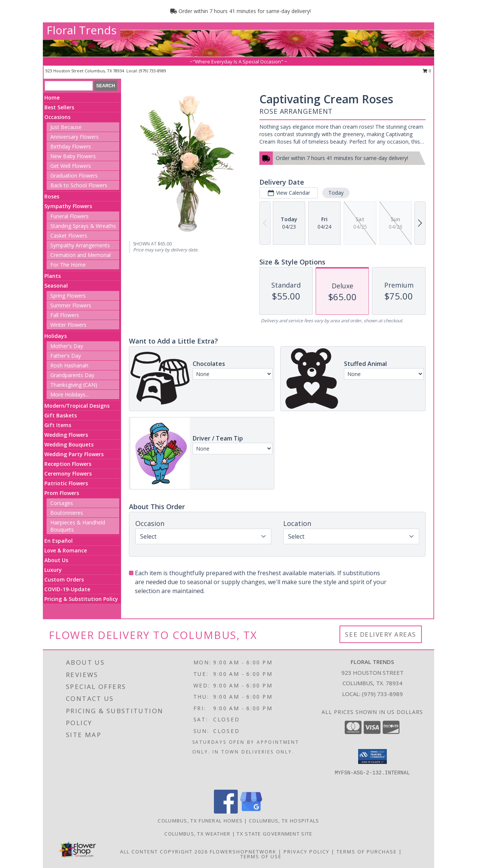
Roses (52, 196)
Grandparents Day (72, 375)
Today (336, 193)
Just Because (66, 127)
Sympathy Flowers (68, 206)
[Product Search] (69, 86)
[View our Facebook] (226, 811)
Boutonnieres (67, 513)
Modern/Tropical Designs (77, 406)
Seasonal (56, 286)
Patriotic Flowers (66, 483)
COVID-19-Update (67, 589)
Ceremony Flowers (68, 474)
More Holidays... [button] (70, 394)
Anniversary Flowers (75, 137)
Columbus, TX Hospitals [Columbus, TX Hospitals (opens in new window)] (284, 821)
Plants (53, 276)
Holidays (56, 336)
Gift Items (58, 425)
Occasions (57, 117)
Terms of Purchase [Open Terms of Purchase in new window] (367, 852)
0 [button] (427, 71)
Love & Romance (66, 550)
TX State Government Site (274, 834)
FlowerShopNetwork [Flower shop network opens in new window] (243, 852)
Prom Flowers (62, 493)
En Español (59, 541)
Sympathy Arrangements (80, 245)
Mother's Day (67, 346)
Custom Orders (64, 579)
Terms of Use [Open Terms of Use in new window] (261, 856)
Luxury (53, 570)
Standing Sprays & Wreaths (83, 226)
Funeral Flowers (70, 216)
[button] (372, 756)
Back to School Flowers (79, 185)
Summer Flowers (71, 305)
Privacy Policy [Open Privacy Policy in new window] (307, 852)
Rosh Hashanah (69, 365)
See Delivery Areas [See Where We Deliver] (381, 634)
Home (52, 98)
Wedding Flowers (66, 435)
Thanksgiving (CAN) (74, 385)
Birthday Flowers (71, 146)
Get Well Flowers (71, 166)
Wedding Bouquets (69, 444)
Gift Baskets (61, 415)
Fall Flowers (65, 315)
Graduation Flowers (74, 176)
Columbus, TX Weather (197, 834)
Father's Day (66, 356)
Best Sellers (59, 107)
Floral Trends (82, 30)
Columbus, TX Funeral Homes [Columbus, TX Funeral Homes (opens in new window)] (200, 821)
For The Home (68, 265)
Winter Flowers (68, 325)
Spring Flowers (68, 296)
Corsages (62, 503)
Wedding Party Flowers (74, 454)
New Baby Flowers (73, 156)
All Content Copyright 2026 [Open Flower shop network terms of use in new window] (164, 852)
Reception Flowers (68, 464)
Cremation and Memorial (80, 255)
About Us (56, 560)
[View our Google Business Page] (251, 811)
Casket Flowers (69, 236)
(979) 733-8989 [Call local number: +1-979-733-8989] (153, 71)
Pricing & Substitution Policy (81, 599)
